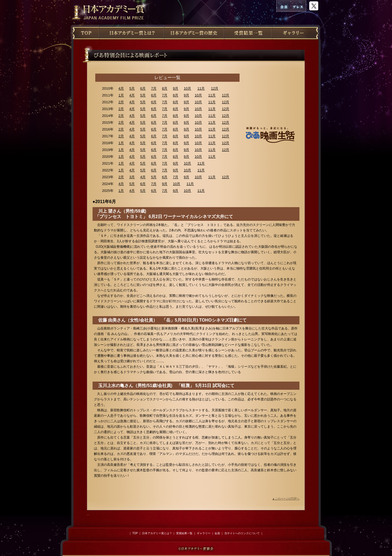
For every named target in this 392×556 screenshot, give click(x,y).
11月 (201, 88)
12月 (215, 88)
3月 (132, 177)
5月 (132, 88)
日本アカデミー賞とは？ (157, 533)
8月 (165, 88)
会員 (217, 533)
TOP (135, 533)
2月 (121, 102)
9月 (176, 88)
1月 (121, 95)
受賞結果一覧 (184, 533)
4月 (121, 88)
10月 (187, 88)
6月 (143, 88)
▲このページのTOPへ (286, 499)
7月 (154, 88)
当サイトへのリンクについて (242, 533)
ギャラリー (204, 533)
